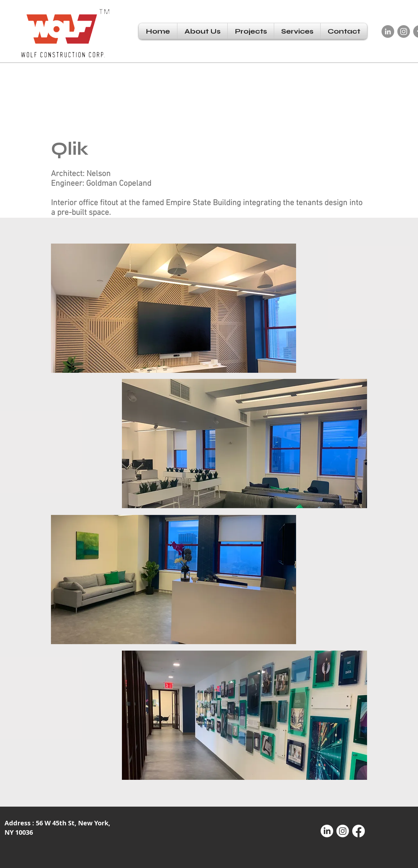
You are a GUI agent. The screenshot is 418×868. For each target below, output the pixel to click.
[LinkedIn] (388, 31)
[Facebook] (358, 831)
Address (18, 823)
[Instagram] (404, 31)
